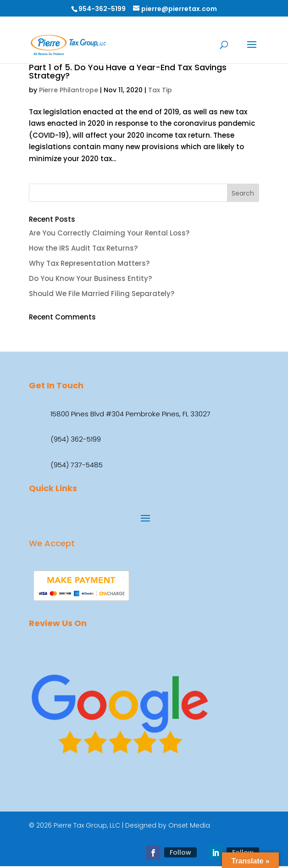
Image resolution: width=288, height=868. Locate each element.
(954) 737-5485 (77, 465)
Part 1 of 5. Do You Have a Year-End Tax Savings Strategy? (128, 71)
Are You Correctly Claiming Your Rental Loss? (109, 233)
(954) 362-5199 (76, 439)
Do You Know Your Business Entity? (90, 278)
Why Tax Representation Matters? (89, 263)
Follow (180, 852)
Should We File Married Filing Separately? (102, 294)
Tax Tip (160, 90)
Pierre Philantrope (69, 90)
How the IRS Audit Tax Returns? (83, 248)
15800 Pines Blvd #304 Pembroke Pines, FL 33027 (130, 414)
